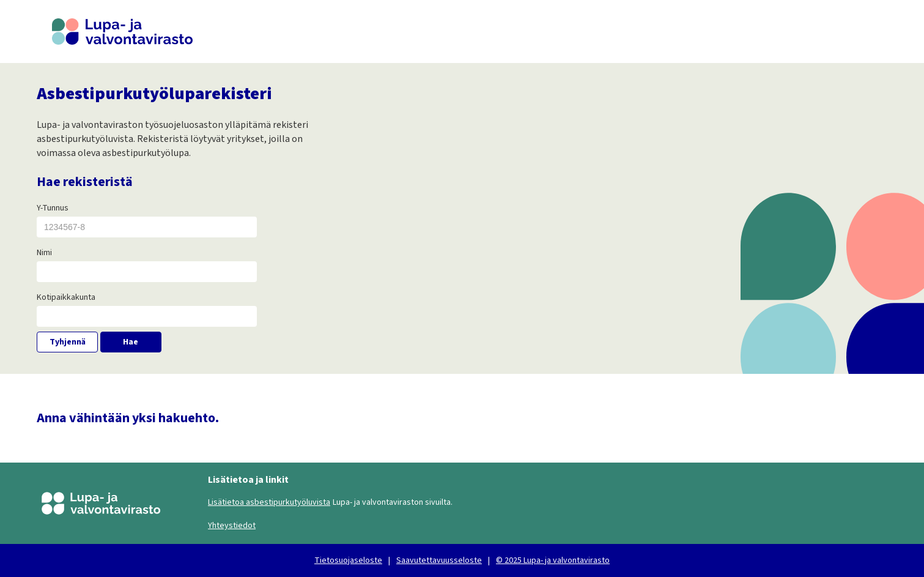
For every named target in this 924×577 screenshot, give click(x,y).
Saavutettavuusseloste (439, 560)
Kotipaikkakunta (66, 297)
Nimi (44, 253)
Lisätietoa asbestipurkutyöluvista (269, 502)
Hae (131, 342)
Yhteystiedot (232, 526)
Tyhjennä (68, 342)
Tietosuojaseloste (348, 560)
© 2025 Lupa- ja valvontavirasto (553, 560)
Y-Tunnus (53, 208)
